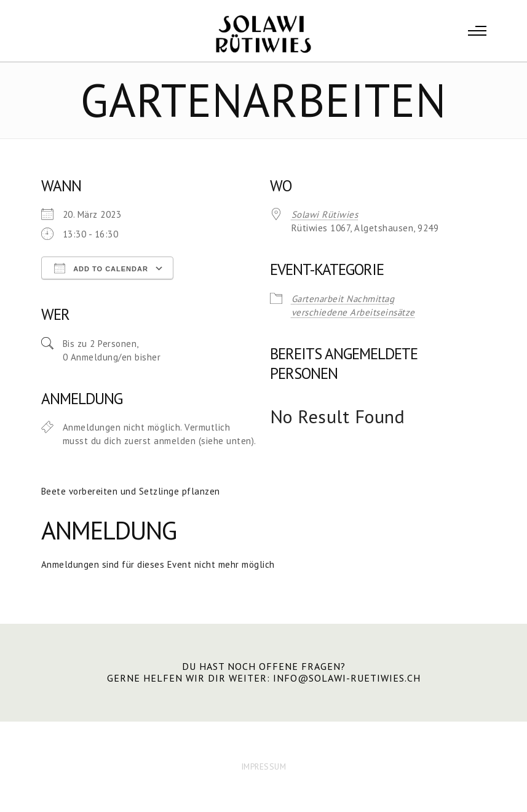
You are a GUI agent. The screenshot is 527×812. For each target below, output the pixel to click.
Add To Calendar (101, 268)
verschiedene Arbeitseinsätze (353, 312)
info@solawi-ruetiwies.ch (347, 678)
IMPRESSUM (264, 766)
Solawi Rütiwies (325, 214)
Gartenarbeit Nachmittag (343, 299)
